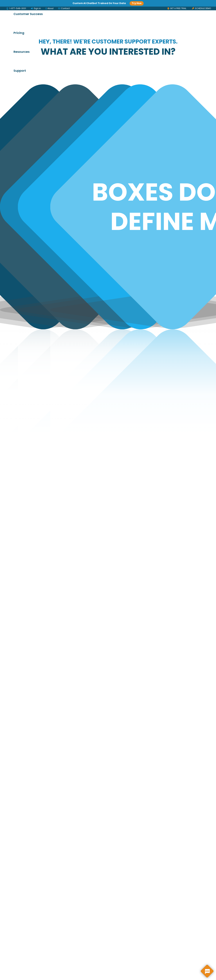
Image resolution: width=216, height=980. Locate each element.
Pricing (154, 11)
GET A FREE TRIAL (177, 8)
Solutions (73, 11)
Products (96, 11)
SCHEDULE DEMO (201, 8)
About (50, 8)
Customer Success (126, 11)
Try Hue (137, 3)
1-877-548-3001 (16, 8)
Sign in (36, 8)
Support (72, 30)
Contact (64, 8)
